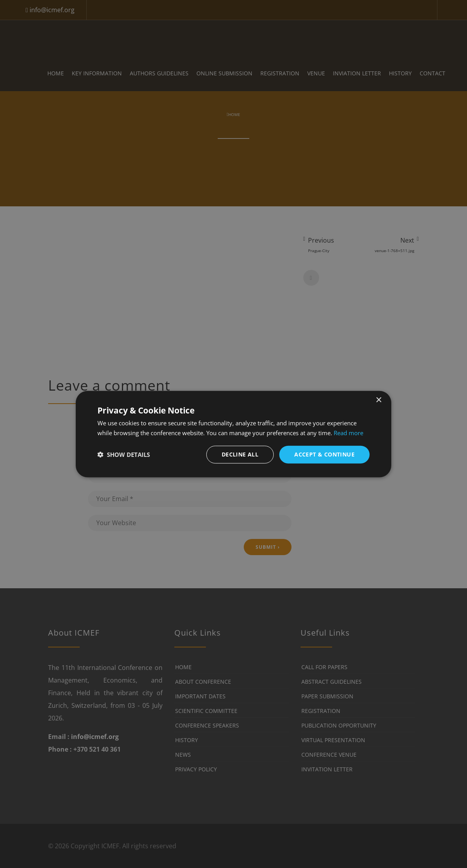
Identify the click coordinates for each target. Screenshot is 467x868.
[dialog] (233, 434)
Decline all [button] (240, 454)
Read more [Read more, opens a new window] (348, 433)
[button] (124, 455)
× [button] (378, 400)
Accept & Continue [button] (324, 454)
